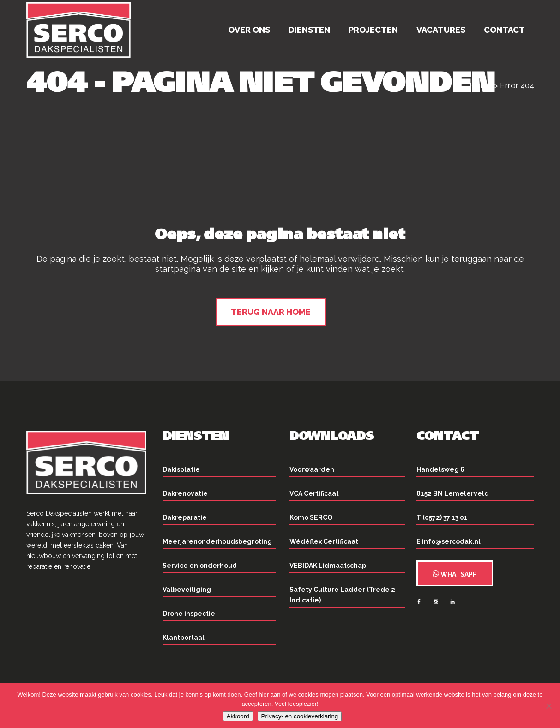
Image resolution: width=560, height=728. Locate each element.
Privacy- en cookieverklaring (300, 716)
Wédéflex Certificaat (324, 541)
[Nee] (548, 706)
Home (481, 85)
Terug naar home (271, 312)
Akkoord (238, 716)
